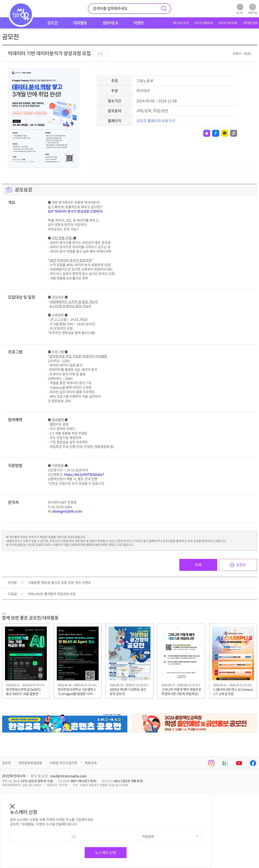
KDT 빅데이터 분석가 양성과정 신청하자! (75, 211)
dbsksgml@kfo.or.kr (67, 511)
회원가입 (253, 9)
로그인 (240, 9)
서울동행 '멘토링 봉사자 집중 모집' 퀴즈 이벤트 (59, 583)
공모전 (6, 763)
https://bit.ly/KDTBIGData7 (84, 474)
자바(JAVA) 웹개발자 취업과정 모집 (52, 594)
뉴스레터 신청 (106, 853)
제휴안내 (91, 763)
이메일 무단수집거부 (63, 763)
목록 (198, 565)
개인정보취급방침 (30, 763)
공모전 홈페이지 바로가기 (156, 121)
